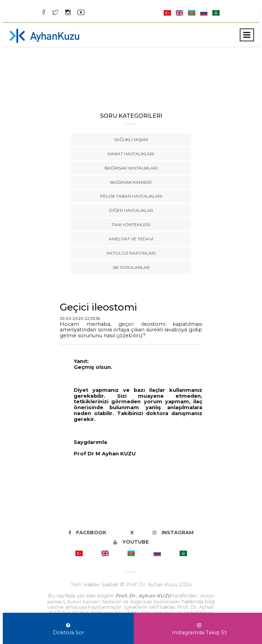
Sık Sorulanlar (131, 267)
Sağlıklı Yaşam (131, 139)
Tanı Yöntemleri (131, 225)
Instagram (173, 532)
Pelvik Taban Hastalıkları (131, 196)
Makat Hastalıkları (131, 154)
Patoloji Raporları (131, 253)
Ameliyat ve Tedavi (131, 239)
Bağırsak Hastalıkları (131, 168)
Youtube (131, 542)
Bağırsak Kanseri (131, 182)
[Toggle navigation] (247, 35)
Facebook (87, 532)
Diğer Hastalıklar (131, 210)
